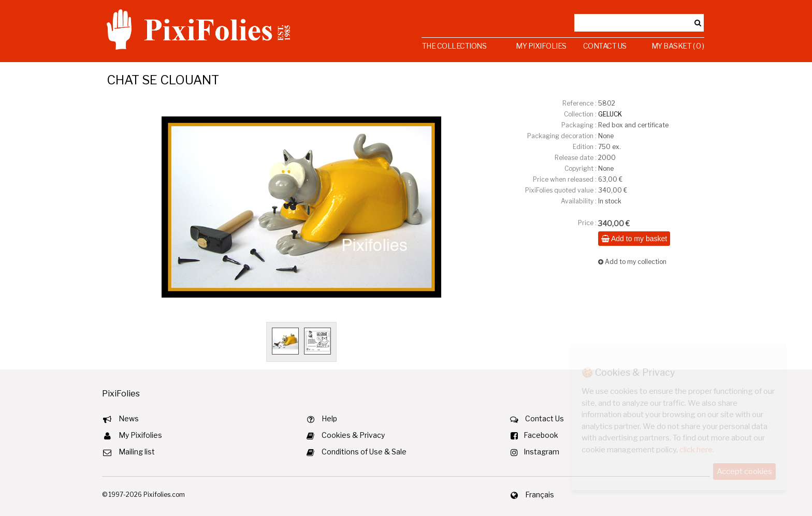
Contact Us (605, 46)
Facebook (541, 435)
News (129, 418)
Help (329, 418)
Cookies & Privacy (353, 435)
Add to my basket (634, 239)
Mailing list (137, 452)
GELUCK (610, 114)
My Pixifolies (541, 46)
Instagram (541, 452)
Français (540, 495)
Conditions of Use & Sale (364, 452)
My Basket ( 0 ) (678, 46)
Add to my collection (632, 262)
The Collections (454, 46)
